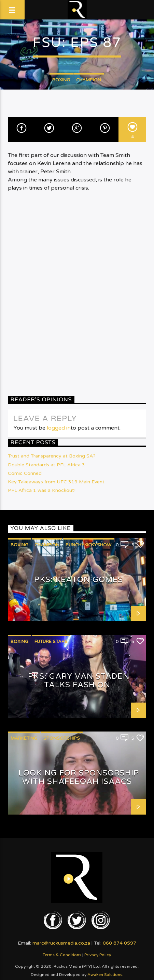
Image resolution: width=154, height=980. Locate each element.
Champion (89, 80)
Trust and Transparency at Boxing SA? (52, 456)
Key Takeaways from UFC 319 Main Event (56, 482)
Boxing (61, 80)
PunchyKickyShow (88, 545)
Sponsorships (62, 738)
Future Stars (51, 642)
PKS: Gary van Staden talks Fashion (79, 680)
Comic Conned (25, 473)
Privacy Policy (98, 955)
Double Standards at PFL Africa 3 (46, 465)
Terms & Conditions (62, 955)
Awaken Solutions (105, 975)
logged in (59, 428)
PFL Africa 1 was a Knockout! (42, 490)
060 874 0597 (120, 943)
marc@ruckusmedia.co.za (61, 943)
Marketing (24, 738)
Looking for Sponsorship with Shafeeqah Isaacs (79, 777)
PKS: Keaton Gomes (79, 580)
